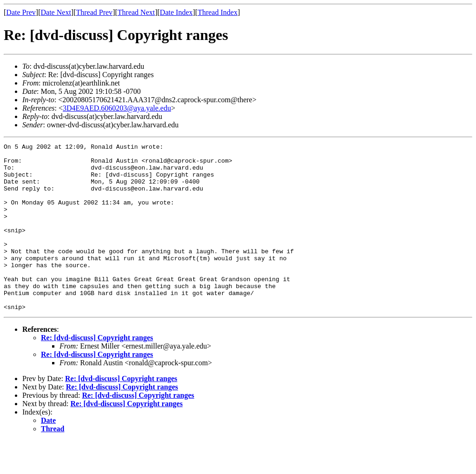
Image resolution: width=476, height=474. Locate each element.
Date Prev (21, 12)
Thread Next (136, 12)
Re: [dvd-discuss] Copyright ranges (97, 371)
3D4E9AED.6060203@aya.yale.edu (117, 108)
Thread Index (218, 12)
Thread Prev (94, 12)
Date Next (56, 12)
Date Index (176, 12)
